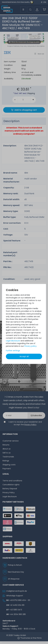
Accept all (24, 356)
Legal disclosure (13, 341)
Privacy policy (30, 346)
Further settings (13, 351)
